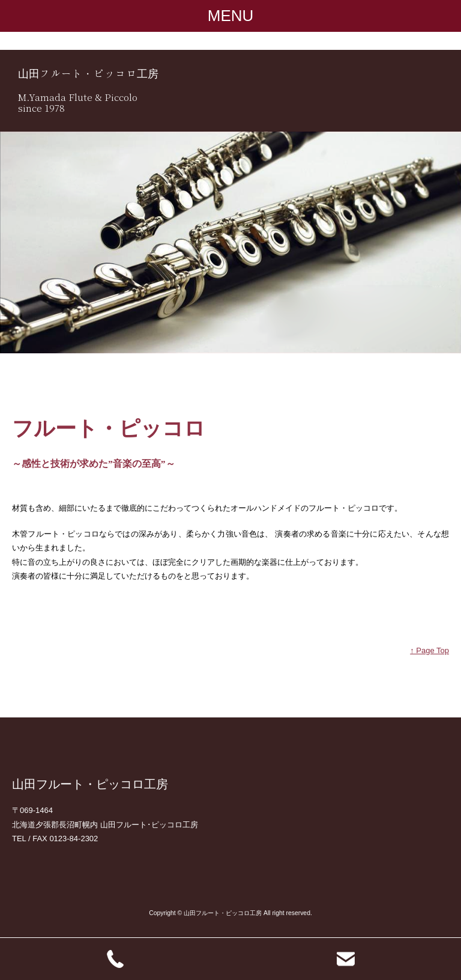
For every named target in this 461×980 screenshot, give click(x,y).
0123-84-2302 (74, 838)
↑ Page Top (429, 650)
